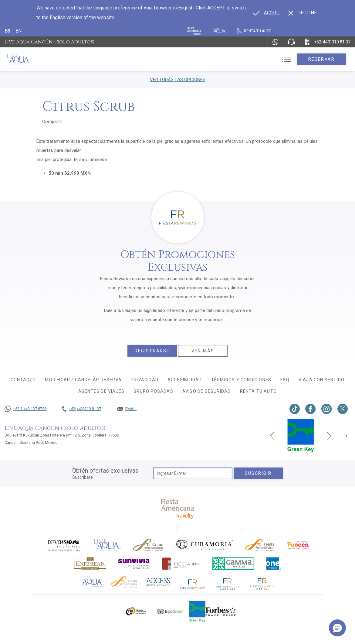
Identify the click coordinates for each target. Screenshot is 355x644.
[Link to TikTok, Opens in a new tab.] (295, 409)
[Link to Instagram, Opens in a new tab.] (327, 409)
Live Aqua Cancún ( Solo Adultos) (49, 42)
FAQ (285, 380)
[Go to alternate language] (267, 13)
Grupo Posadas (153, 391)
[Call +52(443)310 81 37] (328, 42)
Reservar (321, 59)
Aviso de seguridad (207, 391)
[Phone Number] (291, 42)
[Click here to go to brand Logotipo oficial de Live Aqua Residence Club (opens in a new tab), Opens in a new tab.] (91, 581)
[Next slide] (329, 436)
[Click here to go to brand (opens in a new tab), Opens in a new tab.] (63, 545)
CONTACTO (23, 380)
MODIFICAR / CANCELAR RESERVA (83, 380)
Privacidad (145, 380)
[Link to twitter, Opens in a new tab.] (343, 409)
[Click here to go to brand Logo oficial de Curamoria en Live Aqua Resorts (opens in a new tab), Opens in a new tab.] (205, 545)
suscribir (258, 473)
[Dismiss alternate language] (303, 13)
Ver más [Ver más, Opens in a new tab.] (203, 351)
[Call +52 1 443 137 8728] (25, 409)
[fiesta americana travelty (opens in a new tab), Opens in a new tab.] (178, 509)
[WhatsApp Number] (276, 42)
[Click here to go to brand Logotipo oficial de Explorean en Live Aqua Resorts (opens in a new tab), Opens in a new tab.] (90, 564)
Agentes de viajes (101, 391)
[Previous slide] (272, 436)
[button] (337, 628)
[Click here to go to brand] (107, 545)
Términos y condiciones (241, 380)
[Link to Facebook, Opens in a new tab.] (311, 409)
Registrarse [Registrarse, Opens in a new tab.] (152, 351)
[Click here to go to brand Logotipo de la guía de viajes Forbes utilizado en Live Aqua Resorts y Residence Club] (221, 611)
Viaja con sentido (321, 380)
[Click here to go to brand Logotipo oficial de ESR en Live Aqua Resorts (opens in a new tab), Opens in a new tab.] (135, 611)
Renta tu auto (259, 391)
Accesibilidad (185, 380)
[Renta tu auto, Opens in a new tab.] (254, 31)
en (19, 31)
